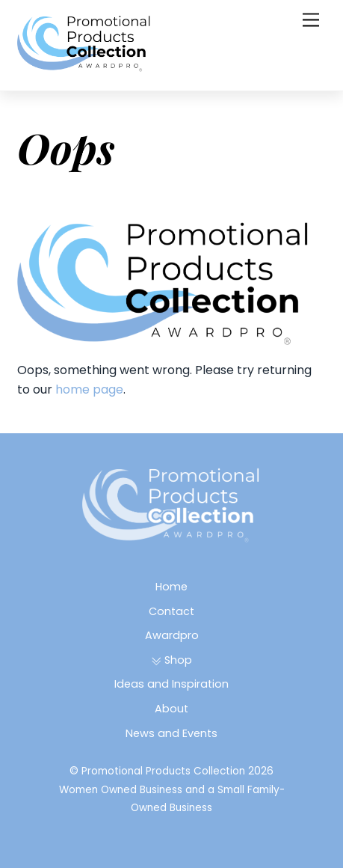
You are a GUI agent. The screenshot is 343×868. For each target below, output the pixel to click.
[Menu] (311, 21)
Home (171, 587)
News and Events (171, 733)
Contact (171, 611)
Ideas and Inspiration (171, 684)
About (171, 709)
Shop (171, 660)
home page (89, 389)
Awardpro (172, 635)
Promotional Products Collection (163, 771)
